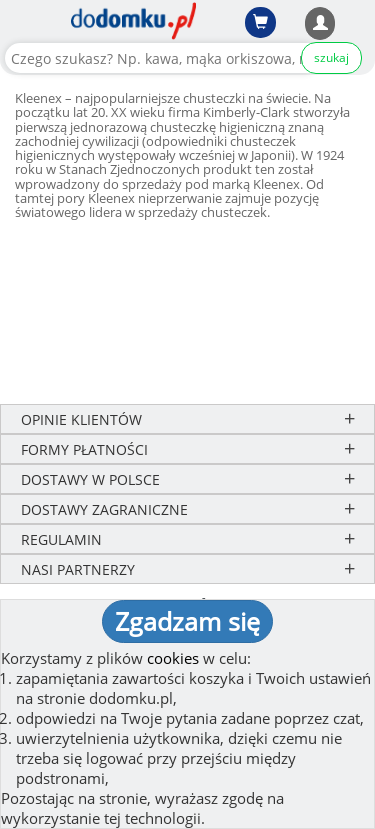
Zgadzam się (187, 621)
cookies (173, 658)
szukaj (331, 57)
